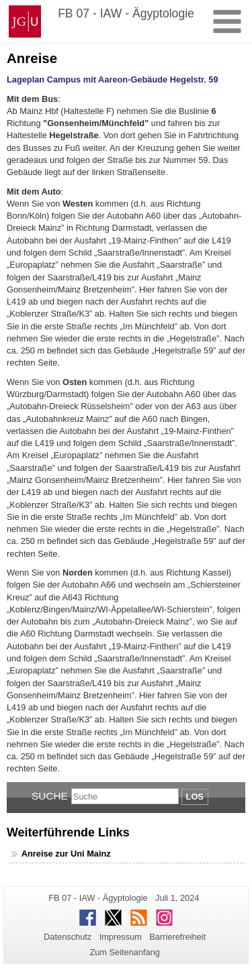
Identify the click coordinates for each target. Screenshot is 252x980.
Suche (50, 796)
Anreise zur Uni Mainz (66, 854)
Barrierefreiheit (177, 937)
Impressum (121, 937)
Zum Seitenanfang (125, 952)
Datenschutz (68, 937)
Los (195, 797)
